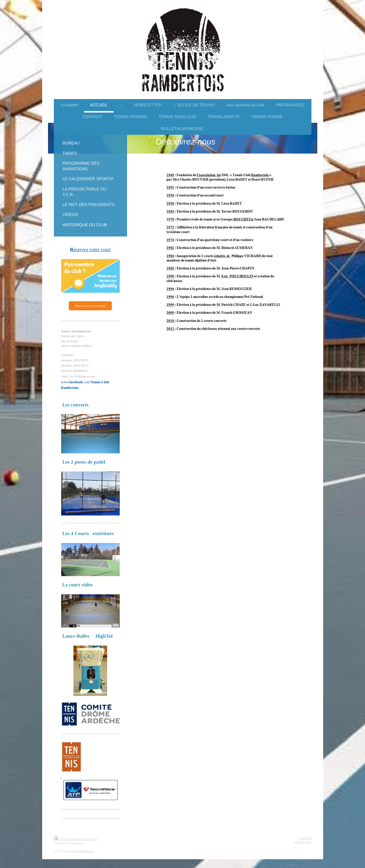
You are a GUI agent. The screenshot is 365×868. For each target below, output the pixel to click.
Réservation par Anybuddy (90, 306)
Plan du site (91, 839)
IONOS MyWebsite (82, 851)
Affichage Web (303, 842)
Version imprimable (68, 839)
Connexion (305, 838)
